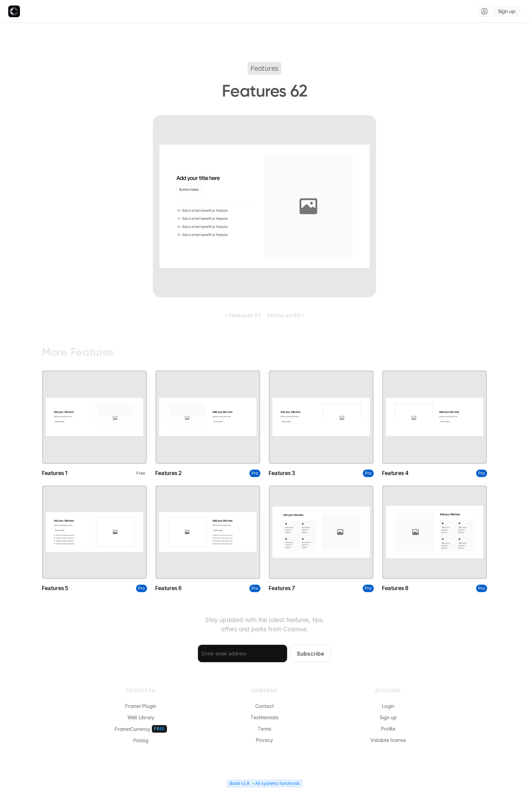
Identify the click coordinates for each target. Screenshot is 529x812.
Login (388, 706)
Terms (264, 729)
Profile (388, 729)
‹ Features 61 (243, 315)
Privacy (264, 740)
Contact (264, 706)
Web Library (141, 717)
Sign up (507, 11)
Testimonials (264, 717)
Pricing (141, 740)
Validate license (388, 740)
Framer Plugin (141, 706)
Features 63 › (286, 315)
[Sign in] (484, 11)
